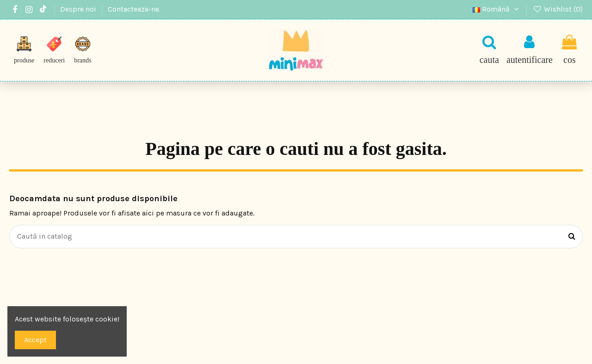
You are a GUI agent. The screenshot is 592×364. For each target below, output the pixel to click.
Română (497, 9)
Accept (35, 340)
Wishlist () (558, 9)
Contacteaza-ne (133, 9)
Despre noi (79, 9)
